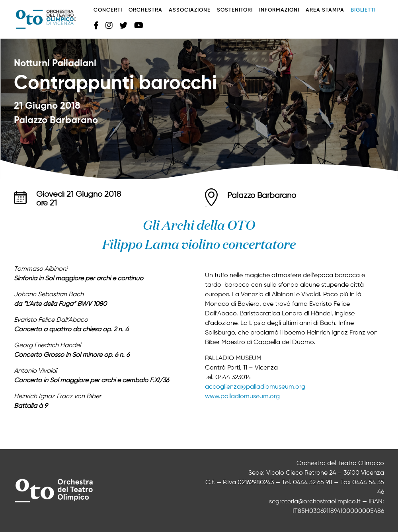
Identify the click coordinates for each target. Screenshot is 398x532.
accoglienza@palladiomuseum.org (255, 387)
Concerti (108, 10)
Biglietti (363, 10)
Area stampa (325, 10)
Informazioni (279, 10)
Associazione (190, 10)
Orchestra (145, 10)
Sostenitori (235, 10)
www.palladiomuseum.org (242, 397)
